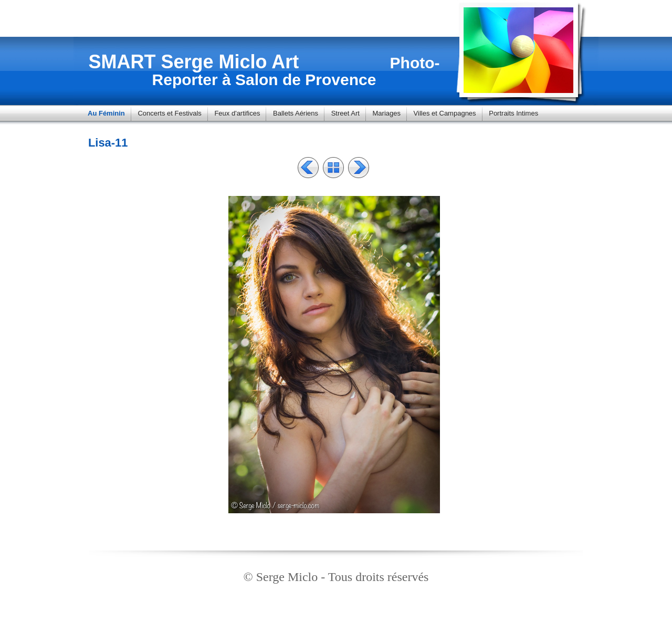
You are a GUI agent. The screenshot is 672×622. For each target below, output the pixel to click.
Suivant (359, 168)
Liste (333, 168)
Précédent (308, 168)
